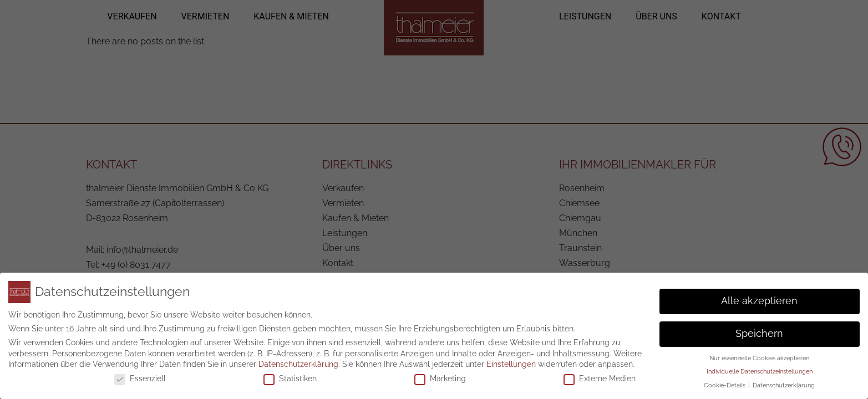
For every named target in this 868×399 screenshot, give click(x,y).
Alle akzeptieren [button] (759, 296)
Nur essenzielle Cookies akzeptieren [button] (759, 354)
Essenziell (140, 374)
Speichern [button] (759, 329)
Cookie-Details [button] (725, 381)
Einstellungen (511, 360)
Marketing (440, 374)
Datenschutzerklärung (298, 360)
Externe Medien (600, 374)
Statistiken (290, 374)
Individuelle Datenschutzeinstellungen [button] (760, 367)
